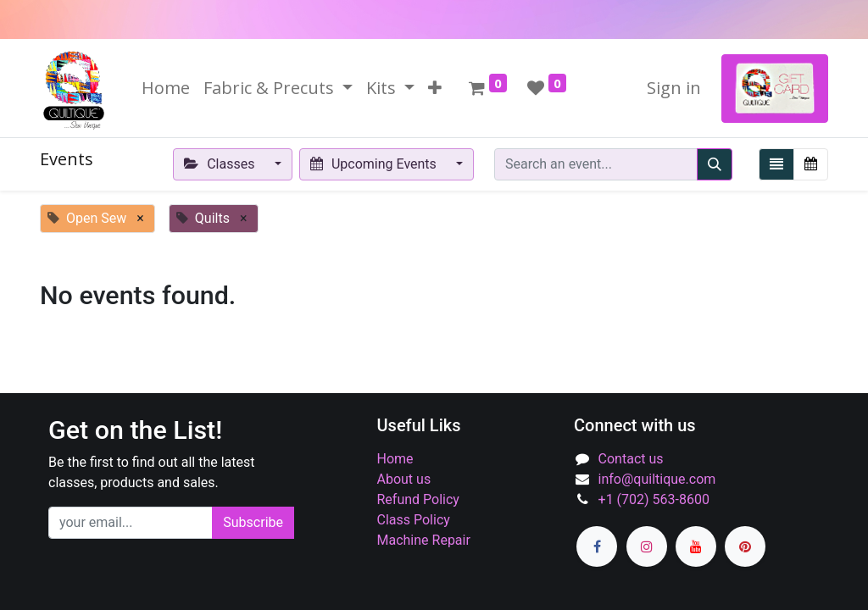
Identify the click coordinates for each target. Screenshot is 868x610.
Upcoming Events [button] (375, 164)
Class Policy (414, 520)
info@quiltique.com (657, 479)
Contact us (631, 459)
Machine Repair (424, 540)
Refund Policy (418, 499)
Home (395, 459)
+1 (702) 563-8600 (654, 499)
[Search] (715, 164)
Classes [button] (221, 164)
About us (404, 479)
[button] (435, 88)
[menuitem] (166, 88)
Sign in (674, 88)
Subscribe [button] (253, 522)
